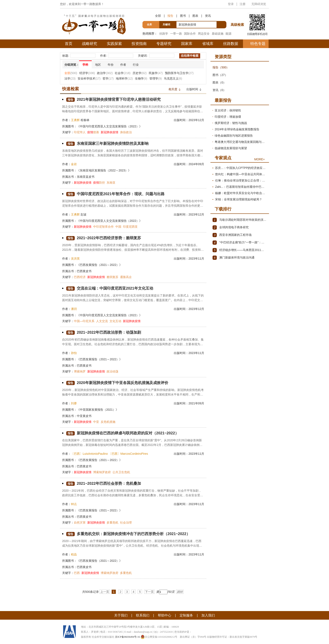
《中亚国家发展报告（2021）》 (98, 410)
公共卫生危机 (121, 472)
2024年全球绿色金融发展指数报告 (237, 129)
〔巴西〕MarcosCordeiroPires (128, 454)
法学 (70, 78)
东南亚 (111, 183)
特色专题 (258, 44)
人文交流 (102, 321)
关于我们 (121, 615)
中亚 (96, 422)
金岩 (74, 164)
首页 (69, 44)
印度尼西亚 (130, 227)
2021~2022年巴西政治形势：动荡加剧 (104, 332)
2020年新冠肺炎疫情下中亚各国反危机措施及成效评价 (117, 383)
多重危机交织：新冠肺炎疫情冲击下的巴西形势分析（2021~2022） (128, 534)
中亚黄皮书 (84, 416)
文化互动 (115, 321)
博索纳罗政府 (102, 472)
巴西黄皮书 (84, 271)
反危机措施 (108, 422)
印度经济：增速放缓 (228, 117)
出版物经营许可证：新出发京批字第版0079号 (232, 637)
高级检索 (238, 17)
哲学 (108, 78)
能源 (228, 34)
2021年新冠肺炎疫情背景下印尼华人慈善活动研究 (114, 100)
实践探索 (114, 44)
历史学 (140, 73)
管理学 (156, 78)
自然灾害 (80, 523)
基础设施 (218, 34)
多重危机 (112, 523)
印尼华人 (80, 132)
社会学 (123, 73)
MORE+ (260, 159)
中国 (118, 227)
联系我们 (143, 615)
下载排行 (223, 209)
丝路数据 (231, 44)
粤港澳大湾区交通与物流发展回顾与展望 (241, 142)
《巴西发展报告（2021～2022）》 (99, 265)
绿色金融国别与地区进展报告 (234, 136)
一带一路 (176, 34)
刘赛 (74, 403)
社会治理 (126, 523)
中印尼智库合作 (103, 227)
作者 (123, 65)
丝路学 (164, 34)
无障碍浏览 (259, 4)
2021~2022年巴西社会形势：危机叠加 (104, 484)
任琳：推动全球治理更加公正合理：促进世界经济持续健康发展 (241, 180)
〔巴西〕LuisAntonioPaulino (89, 454)
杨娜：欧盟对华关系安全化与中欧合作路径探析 (241, 193)
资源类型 (223, 57)
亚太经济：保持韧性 (228, 110)
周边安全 (204, 34)
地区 (98, 65)
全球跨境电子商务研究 (231, 227)
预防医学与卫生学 (179, 73)
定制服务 (186, 615)
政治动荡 (112, 371)
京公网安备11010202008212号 (159, 637)
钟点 (74, 504)
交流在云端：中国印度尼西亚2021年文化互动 (110, 288)
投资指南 (139, 44)
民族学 (156, 73)
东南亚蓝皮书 (86, 177)
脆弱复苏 (112, 277)
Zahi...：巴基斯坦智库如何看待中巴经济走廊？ (241, 187)
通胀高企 (126, 277)
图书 (183, 16)
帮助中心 (164, 615)
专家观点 (223, 158)
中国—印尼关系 (84, 321)
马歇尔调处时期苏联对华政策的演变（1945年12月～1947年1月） (240, 220)
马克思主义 (173, 78)
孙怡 (74, 353)
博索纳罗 (80, 371)
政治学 (105, 73)
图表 (195, 16)
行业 (136, 65)
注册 (243, 4)
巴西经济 (80, 277)
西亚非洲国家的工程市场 (232, 235)
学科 (85, 65)
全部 (158, 16)
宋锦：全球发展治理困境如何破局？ (239, 199)
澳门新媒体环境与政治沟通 (234, 258)
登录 (231, 4)
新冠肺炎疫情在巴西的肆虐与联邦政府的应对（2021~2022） (123, 433)
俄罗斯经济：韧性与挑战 (231, 123)
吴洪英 (75, 259)
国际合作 (190, 34)
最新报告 (223, 100)
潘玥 (74, 309)
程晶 (74, 554)
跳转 (180, 592)
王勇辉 (75, 120)
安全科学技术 (89, 78)
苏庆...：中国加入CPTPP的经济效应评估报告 (241, 168)
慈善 (93, 132)
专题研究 (164, 44)
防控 (99, 183)
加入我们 (208, 615)
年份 (111, 65)
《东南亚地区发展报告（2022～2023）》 (104, 170)
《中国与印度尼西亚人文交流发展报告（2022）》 (109, 126)
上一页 (105, 592)
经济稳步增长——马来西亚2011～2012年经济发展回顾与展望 (240, 250)
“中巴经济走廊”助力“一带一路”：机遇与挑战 (240, 243)
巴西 (77, 573)
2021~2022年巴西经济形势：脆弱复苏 (104, 238)
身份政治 (126, 132)
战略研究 (90, 44)
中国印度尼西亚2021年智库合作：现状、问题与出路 (115, 194)
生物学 (141, 78)
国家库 (187, 44)
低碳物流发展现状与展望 (231, 148)
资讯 (208, 16)
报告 (170, 16)
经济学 (87, 73)
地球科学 (124, 78)
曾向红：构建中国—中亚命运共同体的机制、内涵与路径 (241, 174)
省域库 (208, 44)
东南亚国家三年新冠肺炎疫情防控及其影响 (107, 144)
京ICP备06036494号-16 (127, 637)
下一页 (149, 592)
